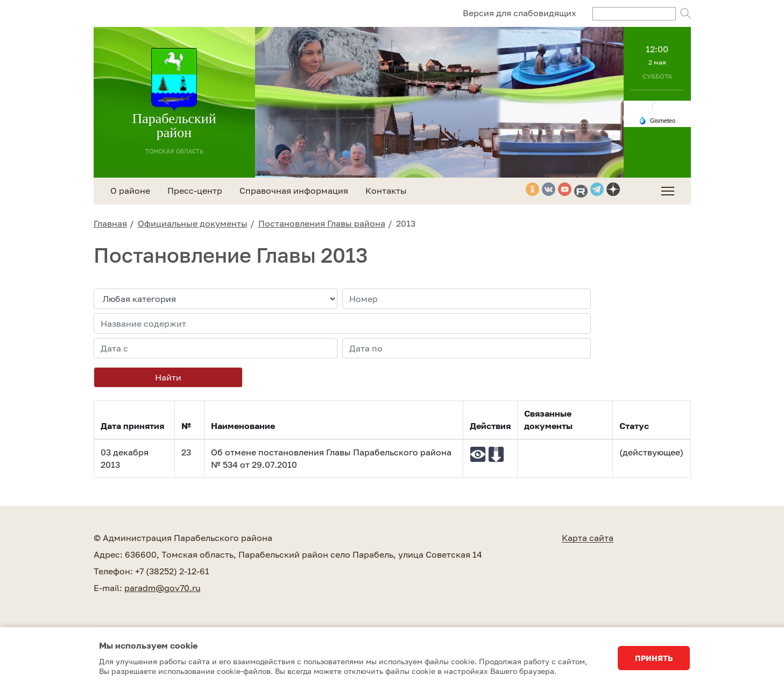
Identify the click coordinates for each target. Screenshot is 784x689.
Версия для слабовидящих (520, 13)
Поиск (686, 13)
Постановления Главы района (322, 223)
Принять (654, 658)
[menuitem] (668, 191)
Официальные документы (193, 223)
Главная (110, 223)
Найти (168, 377)
